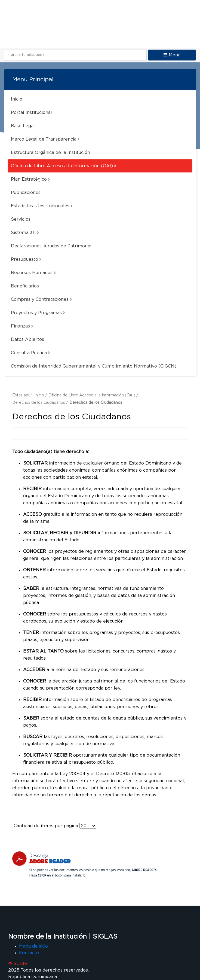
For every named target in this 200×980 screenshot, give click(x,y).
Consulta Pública (30, 353)
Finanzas (22, 326)
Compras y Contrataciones (41, 299)
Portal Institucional (31, 113)
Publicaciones (26, 193)
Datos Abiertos (27, 339)
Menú (172, 55)
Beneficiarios (25, 286)
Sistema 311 (25, 233)
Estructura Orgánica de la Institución (50, 153)
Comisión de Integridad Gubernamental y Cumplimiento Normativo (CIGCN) (94, 366)
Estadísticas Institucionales (42, 206)
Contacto (29, 953)
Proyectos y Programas (38, 313)
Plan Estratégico (30, 179)
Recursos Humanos (33, 273)
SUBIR (18, 964)
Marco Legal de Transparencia (45, 139)
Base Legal (23, 126)
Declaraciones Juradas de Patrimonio (51, 246)
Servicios (21, 219)
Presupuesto (26, 259)
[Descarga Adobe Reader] (84, 864)
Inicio (17, 99)
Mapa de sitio (33, 946)
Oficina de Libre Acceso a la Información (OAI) (64, 166)
